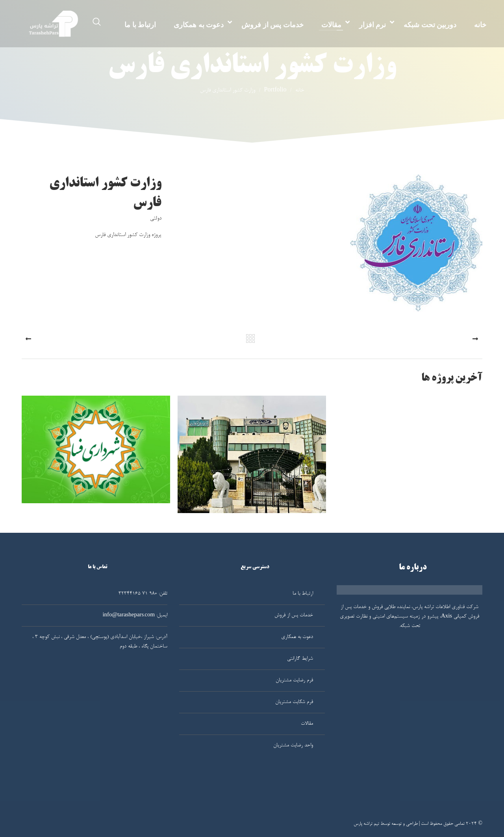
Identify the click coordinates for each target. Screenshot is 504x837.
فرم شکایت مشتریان (294, 702)
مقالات (331, 25)
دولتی (156, 219)
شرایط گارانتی (300, 659)
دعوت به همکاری (199, 25)
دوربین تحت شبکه (430, 25)
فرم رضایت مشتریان (294, 680)
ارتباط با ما (140, 25)
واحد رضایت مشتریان (293, 745)
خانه (480, 25)
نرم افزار (373, 25)
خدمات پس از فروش (272, 25)
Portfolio (271, 91)
